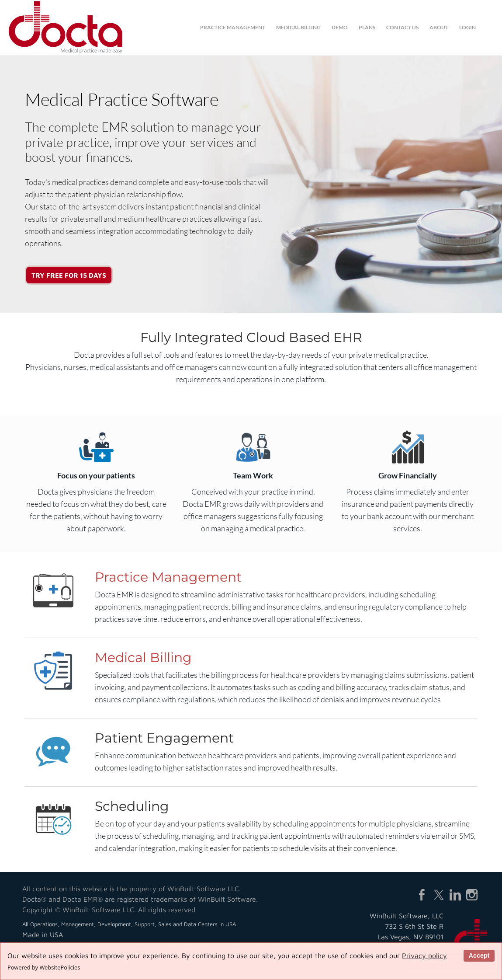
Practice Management (168, 577)
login (467, 27)
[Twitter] (439, 895)
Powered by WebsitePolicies (44, 967)
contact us (402, 27)
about (439, 27)
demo (340, 27)
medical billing (298, 27)
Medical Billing (143, 657)
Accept (479, 956)
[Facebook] (422, 895)
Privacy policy (424, 956)
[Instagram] (472, 895)
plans (367, 27)
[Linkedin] (455, 895)
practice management (233, 27)
